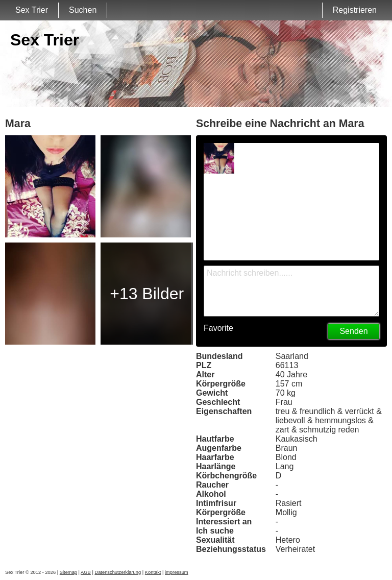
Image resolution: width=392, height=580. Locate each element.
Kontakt (153, 572)
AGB (86, 572)
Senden (353, 331)
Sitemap (68, 572)
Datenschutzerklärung (118, 572)
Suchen (83, 10)
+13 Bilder (147, 294)
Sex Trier (32, 10)
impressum (177, 572)
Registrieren (355, 10)
